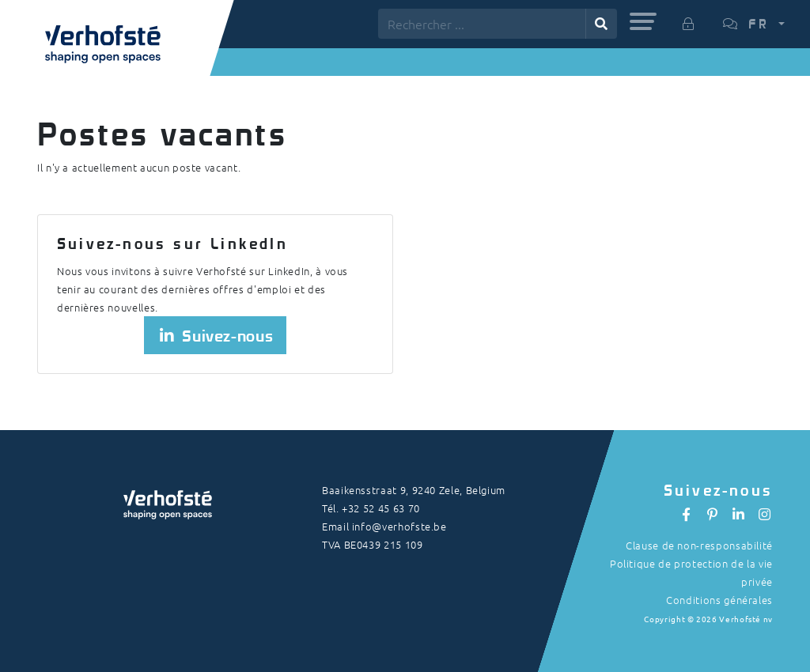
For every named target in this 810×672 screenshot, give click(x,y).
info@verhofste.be (399, 526)
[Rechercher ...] (482, 24)
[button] (643, 21)
